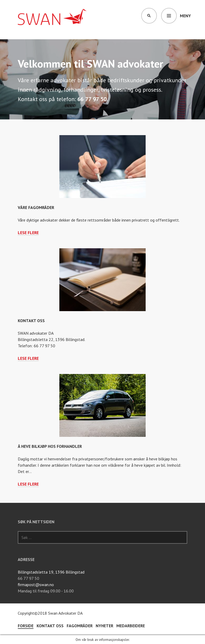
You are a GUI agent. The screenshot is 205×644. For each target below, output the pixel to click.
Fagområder (80, 626)
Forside (26, 626)
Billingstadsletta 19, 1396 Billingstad (51, 572)
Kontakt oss (31, 321)
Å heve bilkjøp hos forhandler (50, 446)
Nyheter (104, 626)
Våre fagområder (36, 207)
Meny (185, 16)
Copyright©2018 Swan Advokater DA (50, 613)
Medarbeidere (131, 626)
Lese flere (28, 233)
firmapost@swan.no (36, 585)
